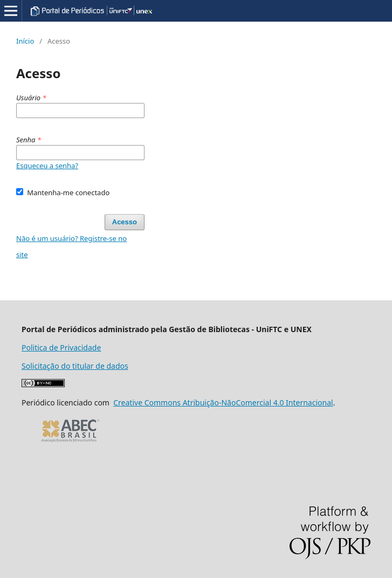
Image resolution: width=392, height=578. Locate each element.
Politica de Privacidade (61, 348)
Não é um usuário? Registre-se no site (71, 246)
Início (25, 41)
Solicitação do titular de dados (75, 366)
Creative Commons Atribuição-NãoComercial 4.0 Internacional (223, 402)
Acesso (125, 222)
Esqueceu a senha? (47, 166)
